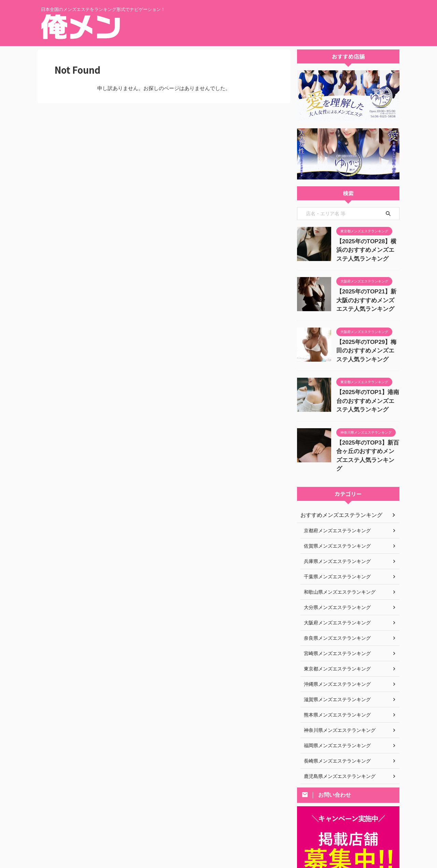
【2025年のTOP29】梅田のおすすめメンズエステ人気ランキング (367, 345)
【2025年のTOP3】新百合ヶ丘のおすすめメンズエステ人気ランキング (367, 441)
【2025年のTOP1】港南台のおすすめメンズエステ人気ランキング (367, 393)
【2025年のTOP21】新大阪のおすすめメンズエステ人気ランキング (367, 297)
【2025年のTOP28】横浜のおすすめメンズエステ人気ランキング (367, 249)
